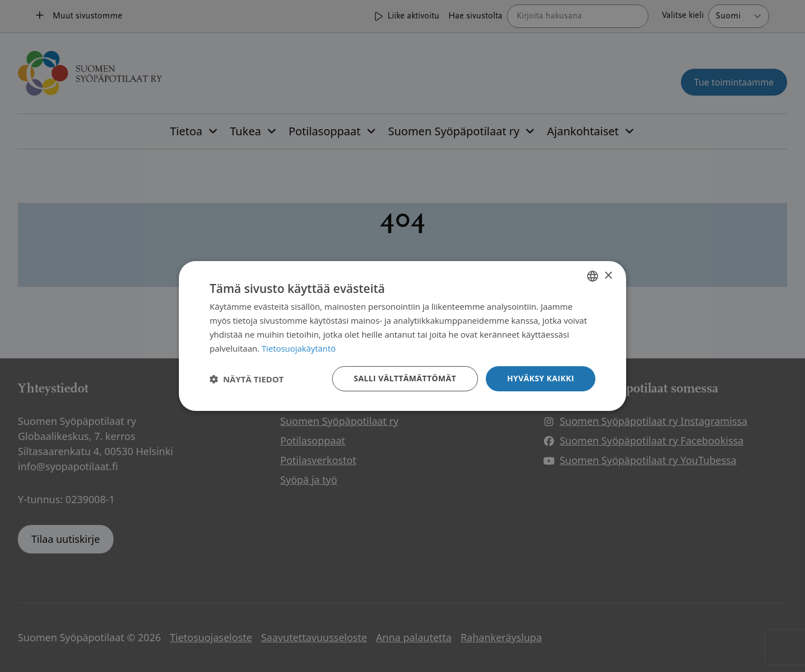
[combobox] (593, 276)
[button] (247, 379)
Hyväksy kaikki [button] (541, 378)
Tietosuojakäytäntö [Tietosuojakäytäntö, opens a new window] (299, 348)
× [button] (608, 275)
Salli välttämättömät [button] (405, 378)
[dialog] (402, 336)
